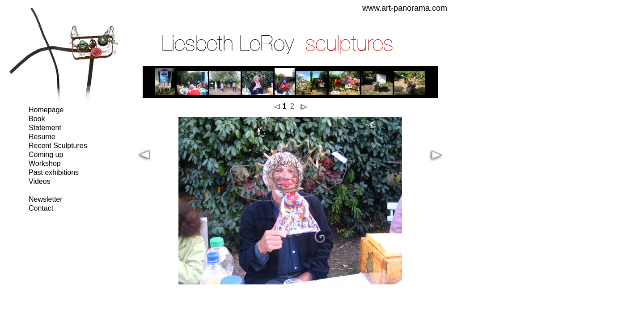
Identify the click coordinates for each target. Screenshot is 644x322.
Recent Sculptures (58, 146)
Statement (45, 128)
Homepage (46, 110)
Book (37, 119)
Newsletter (46, 199)
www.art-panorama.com (405, 8)
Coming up (46, 155)
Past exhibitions (54, 172)
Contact (41, 208)
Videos (40, 181)
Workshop (45, 163)
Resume (42, 137)
